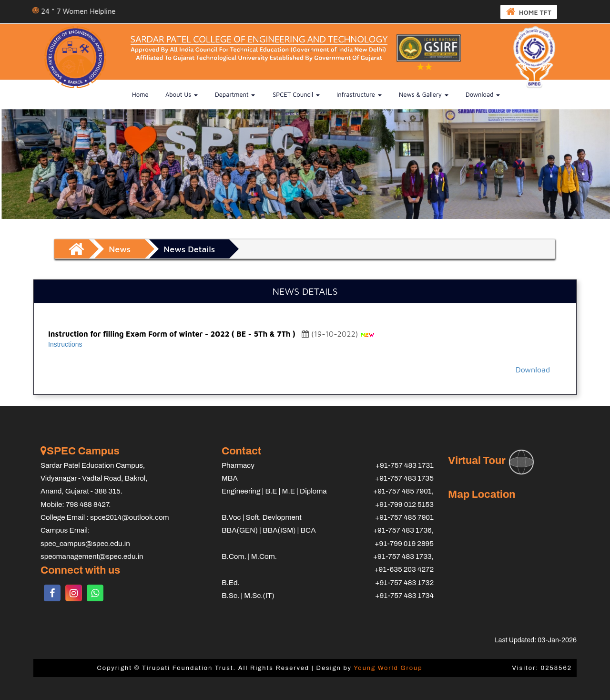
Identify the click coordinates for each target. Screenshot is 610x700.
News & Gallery (424, 94)
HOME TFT (529, 11)
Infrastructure (359, 94)
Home (140, 94)
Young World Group (388, 668)
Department (235, 94)
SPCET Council (296, 94)
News (120, 249)
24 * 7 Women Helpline (84, 11)
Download (483, 94)
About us (182, 94)
